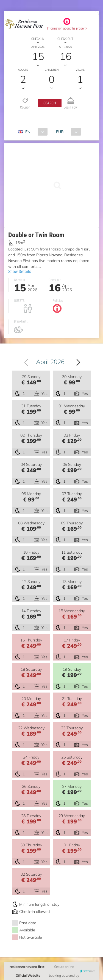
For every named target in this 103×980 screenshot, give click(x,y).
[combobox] (35, 132)
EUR (60, 132)
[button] (50, 103)
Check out (65, 39)
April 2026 (50, 362)
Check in (38, 39)
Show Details (20, 272)
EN (28, 132)
